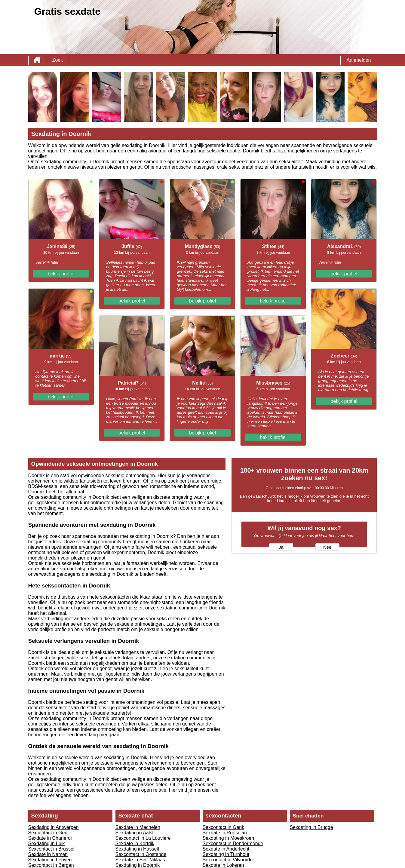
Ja (281, 547)
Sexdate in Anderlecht (226, 849)
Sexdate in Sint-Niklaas (140, 860)
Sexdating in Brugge (311, 827)
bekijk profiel (61, 274)
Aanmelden (359, 60)
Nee (327, 547)
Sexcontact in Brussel (51, 849)
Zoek (58, 60)
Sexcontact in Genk (224, 827)
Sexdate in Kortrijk (135, 843)
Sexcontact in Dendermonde (233, 843)
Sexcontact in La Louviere (143, 838)
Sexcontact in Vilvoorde (228, 860)
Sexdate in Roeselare (226, 833)
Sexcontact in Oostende (141, 854)
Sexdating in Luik (47, 843)
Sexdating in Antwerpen (54, 827)
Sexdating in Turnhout (226, 854)
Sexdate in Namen (48, 854)
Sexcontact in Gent (49, 833)
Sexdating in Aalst (135, 833)
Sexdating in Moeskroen (229, 838)
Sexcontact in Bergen (51, 865)
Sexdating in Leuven (50, 860)
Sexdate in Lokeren (223, 865)
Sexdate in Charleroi (50, 838)
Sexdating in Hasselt (137, 849)
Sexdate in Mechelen (138, 827)
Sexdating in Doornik (138, 865)
